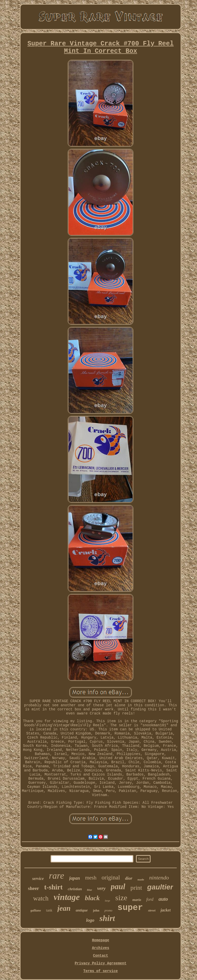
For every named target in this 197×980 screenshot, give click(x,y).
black (92, 898)
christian (75, 889)
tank (49, 910)
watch (41, 898)
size (121, 898)
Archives (100, 948)
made (141, 879)
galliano (36, 910)
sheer (33, 888)
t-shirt (53, 887)
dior (129, 878)
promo (108, 910)
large (108, 901)
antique (82, 910)
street (152, 910)
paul (118, 886)
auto (163, 899)
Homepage (100, 940)
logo (90, 920)
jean (64, 908)
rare (57, 876)
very (101, 888)
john (96, 910)
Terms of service (101, 971)
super (130, 908)
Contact (101, 956)
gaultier (160, 887)
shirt (107, 918)
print (136, 888)
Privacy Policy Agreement (101, 963)
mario (137, 900)
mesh (91, 878)
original (111, 878)
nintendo (159, 878)
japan (75, 878)
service (38, 879)
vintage (67, 897)
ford (150, 899)
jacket (166, 910)
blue (90, 890)
